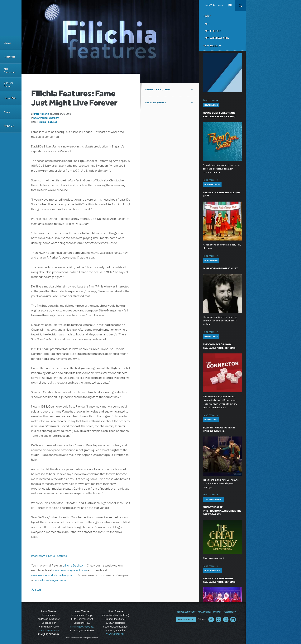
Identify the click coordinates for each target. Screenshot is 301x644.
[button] (230, 5)
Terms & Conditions (186, 612)
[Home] (11, 18)
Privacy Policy (204, 612)
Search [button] (240, 5)
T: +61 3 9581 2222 (115, 634)
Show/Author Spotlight (46, 118)
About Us (9, 126)
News (7, 112)
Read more (211, 100)
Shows (7, 43)
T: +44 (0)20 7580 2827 (82, 627)
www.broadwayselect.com (70, 570)
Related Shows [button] (155, 103)
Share (38, 590)
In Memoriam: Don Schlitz (220, 268)
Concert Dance (8, 84)
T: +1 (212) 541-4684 (49, 631)
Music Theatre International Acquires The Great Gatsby (222, 511)
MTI (207, 24)
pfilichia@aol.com (74, 566)
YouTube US (226, 619)
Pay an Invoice (210, 46)
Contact (217, 612)
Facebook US (211, 619)
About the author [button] (158, 90)
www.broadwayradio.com (52, 580)
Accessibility (230, 612)
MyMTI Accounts (214, 5)
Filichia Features (47, 122)
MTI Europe (213, 31)
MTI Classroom (10, 71)
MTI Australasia (217, 38)
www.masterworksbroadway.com (53, 575)
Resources (10, 57)
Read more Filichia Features (49, 556)
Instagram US (233, 619)
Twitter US (218, 619)
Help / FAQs (10, 98)
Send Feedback (186, 619)
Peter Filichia (42, 114)
